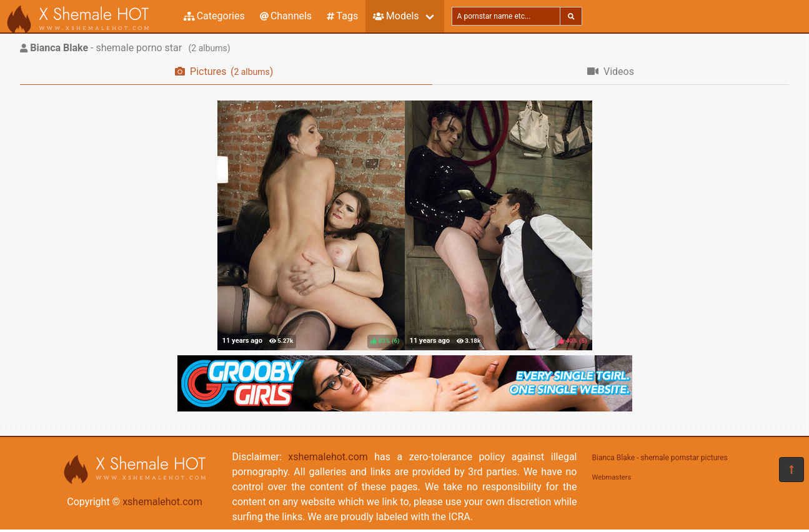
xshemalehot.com (162, 502)
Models (396, 16)
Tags (342, 16)
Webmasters (612, 477)
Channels (286, 16)
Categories (214, 16)
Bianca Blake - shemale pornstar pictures (660, 458)
